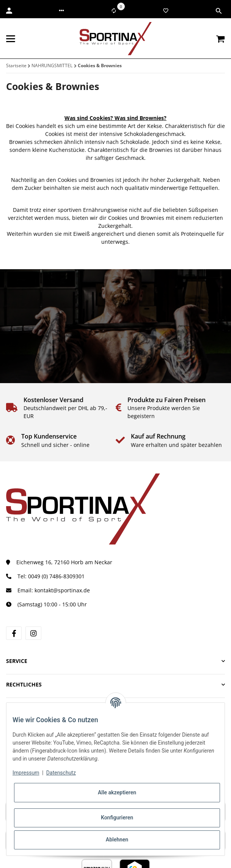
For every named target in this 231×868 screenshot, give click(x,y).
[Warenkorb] (220, 39)
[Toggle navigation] (11, 39)
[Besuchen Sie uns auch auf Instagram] (33, 633)
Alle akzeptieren (117, 792)
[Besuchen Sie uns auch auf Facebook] (14, 633)
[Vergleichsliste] (114, 11)
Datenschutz (61, 773)
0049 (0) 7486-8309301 (56, 576)
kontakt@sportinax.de (62, 590)
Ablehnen (117, 840)
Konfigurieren (117, 817)
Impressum (26, 773)
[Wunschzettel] (166, 11)
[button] (61, 11)
